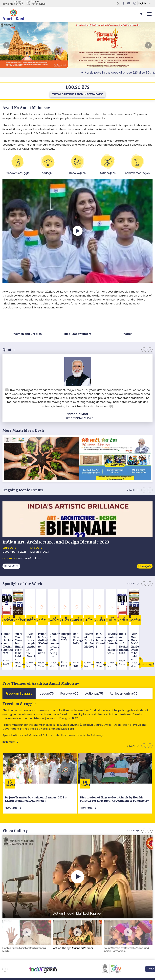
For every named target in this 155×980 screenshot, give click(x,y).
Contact (113, 962)
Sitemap (43, 962)
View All (131, 490)
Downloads (70, 962)
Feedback (56, 962)
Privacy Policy (98, 962)
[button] (148, 45)
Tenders (84, 962)
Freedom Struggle (19, 683)
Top (150, 969)
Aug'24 (10, 764)
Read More (11, 566)
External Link (77, 45)
